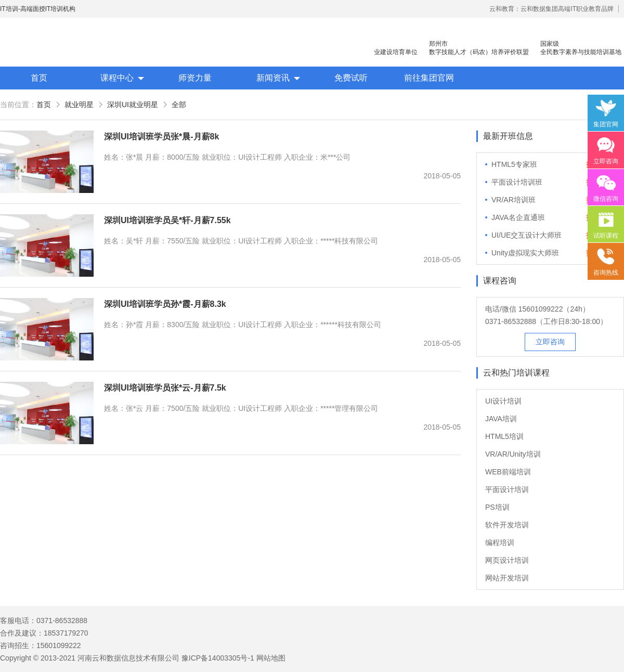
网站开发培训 (507, 578)
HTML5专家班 (514, 164)
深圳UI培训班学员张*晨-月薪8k (161, 137)
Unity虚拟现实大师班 (525, 253)
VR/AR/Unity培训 (513, 454)
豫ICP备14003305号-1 (218, 658)
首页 (39, 78)
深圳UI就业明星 (133, 105)
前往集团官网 (429, 78)
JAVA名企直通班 (518, 217)
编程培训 (500, 542)
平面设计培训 (507, 489)
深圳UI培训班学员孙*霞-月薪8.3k (165, 304)
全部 (179, 105)
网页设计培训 (507, 560)
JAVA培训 (501, 419)
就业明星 (79, 105)
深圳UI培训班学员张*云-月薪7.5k (165, 388)
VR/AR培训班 (513, 200)
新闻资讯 (273, 78)
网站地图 (271, 658)
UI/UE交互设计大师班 (526, 235)
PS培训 (497, 507)
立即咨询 (550, 342)
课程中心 (117, 78)
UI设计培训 (503, 401)
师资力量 (195, 78)
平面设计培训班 (517, 182)
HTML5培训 (504, 436)
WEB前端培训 (508, 472)
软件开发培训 (507, 525)
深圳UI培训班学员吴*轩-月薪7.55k (167, 220)
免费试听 (351, 78)
